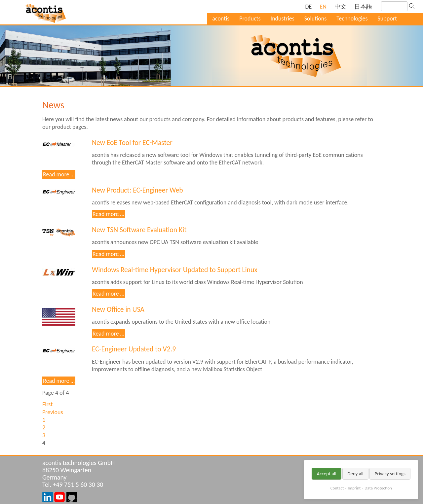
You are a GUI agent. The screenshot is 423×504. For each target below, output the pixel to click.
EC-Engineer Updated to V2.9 (134, 349)
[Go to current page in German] (308, 7)
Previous (53, 412)
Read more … (59, 175)
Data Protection (378, 488)
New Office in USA (118, 309)
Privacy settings (390, 474)
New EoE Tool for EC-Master (132, 143)
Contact (337, 488)
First (47, 404)
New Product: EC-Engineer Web (137, 190)
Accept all (326, 474)
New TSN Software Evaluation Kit (139, 230)
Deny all (355, 474)
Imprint (354, 488)
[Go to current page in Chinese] (340, 7)
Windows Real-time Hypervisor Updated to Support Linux (175, 270)
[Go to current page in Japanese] (363, 7)
